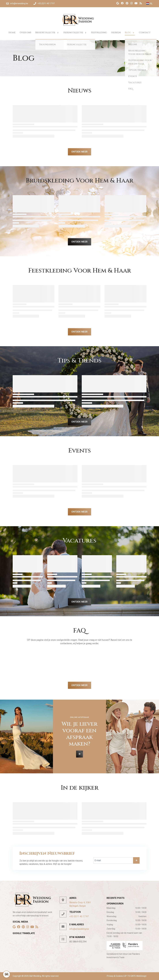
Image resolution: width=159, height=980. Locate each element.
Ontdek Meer (79, 152)
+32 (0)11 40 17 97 (79, 916)
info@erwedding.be (79, 929)
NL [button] (149, 4)
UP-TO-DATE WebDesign (135, 976)
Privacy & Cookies (115, 976)
